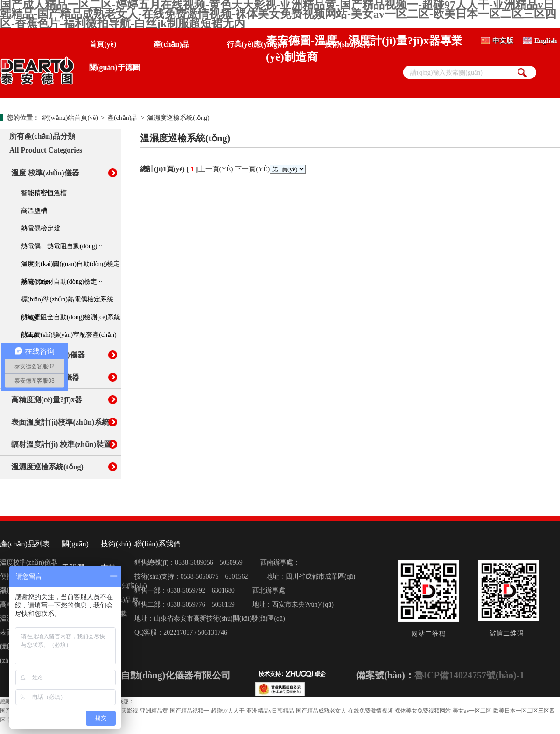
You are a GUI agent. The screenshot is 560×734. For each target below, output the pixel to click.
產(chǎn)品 (171, 44)
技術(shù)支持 (347, 44)
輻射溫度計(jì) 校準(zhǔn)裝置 (61, 444)
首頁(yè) (103, 44)
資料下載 (114, 614)
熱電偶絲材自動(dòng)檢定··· (62, 282)
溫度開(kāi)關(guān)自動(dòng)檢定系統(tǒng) (70, 267)
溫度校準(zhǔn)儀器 (29, 563)
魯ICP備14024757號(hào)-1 (469, 675)
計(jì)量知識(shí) (124, 586)
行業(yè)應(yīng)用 (257, 44)
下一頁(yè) (252, 169)
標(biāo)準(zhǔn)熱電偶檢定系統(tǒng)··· (67, 302)
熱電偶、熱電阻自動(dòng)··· (62, 246)
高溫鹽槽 (34, 211)
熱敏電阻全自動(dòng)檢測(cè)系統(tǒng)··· (71, 320)
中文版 (503, 41)
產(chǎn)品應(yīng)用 (119, 602)
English (546, 41)
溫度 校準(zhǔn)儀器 (45, 173)
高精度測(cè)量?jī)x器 (47, 400)
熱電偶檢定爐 (41, 228)
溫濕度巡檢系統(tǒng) (178, 118)
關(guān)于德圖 (114, 67)
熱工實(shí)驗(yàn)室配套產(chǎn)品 (69, 338)
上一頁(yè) (216, 169)
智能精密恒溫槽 (44, 193)
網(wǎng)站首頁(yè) (70, 118)
